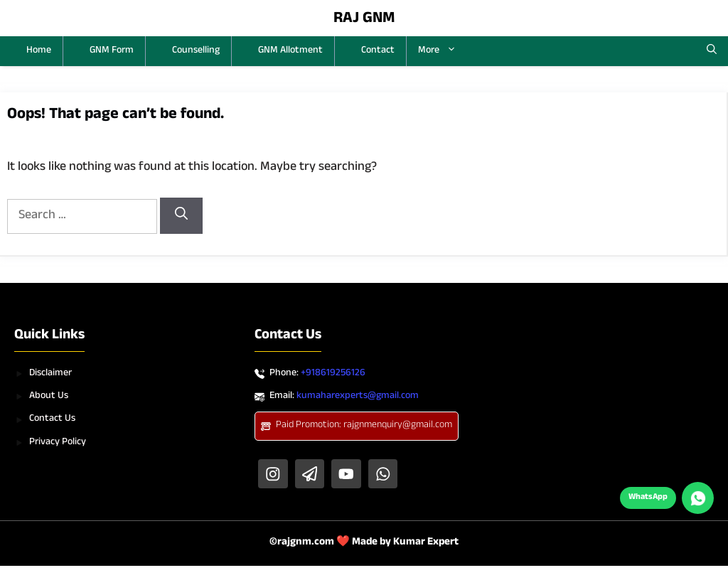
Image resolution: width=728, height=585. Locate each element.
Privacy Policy (58, 443)
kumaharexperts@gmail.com (358, 397)
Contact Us (52, 419)
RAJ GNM (364, 20)
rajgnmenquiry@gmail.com (398, 426)
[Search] (181, 216)
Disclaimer (50, 374)
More (443, 51)
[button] (712, 51)
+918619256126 (333, 374)
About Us (49, 397)
